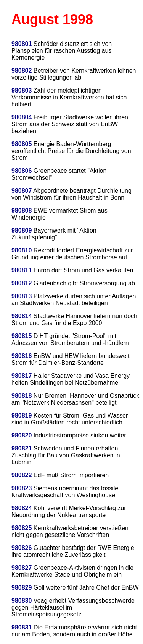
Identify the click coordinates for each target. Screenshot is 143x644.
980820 (22, 435)
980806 (22, 171)
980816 (22, 356)
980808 (22, 211)
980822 (22, 475)
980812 (22, 283)
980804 (22, 117)
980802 (22, 71)
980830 (22, 601)
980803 (22, 90)
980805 (22, 144)
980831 (22, 627)
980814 (22, 316)
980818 (22, 396)
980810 (22, 250)
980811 (22, 270)
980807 (22, 191)
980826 (22, 548)
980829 (22, 588)
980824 (22, 508)
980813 (22, 296)
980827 (22, 568)
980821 (22, 448)
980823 (22, 488)
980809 (22, 230)
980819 (22, 416)
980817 (22, 376)
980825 (22, 528)
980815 (22, 336)
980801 (22, 44)
